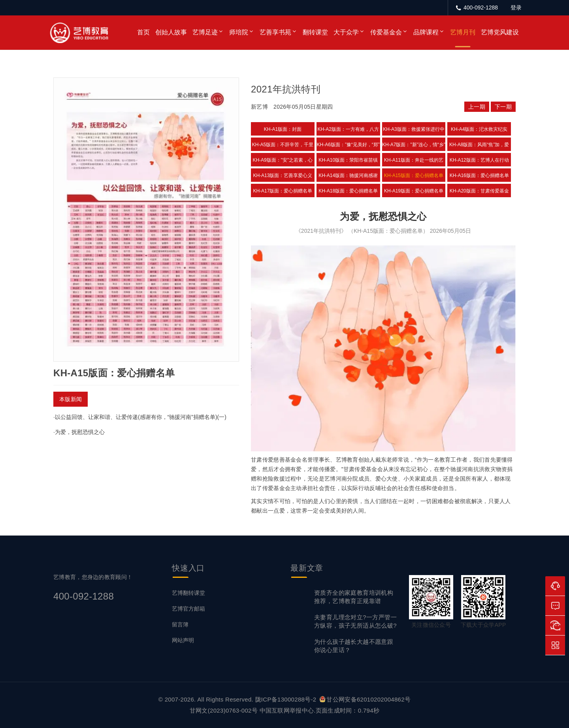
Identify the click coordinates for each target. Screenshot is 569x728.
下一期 (503, 107)
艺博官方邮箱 (188, 609)
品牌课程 (426, 32)
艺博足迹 (205, 32)
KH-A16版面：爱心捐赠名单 (479, 175)
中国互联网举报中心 (287, 710)
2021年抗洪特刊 (286, 89)
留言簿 (180, 624)
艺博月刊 (463, 32)
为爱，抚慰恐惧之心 (80, 432)
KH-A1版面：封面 (283, 129)
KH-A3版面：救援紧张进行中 (414, 129)
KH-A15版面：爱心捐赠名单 (414, 175)
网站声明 (183, 640)
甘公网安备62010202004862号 (365, 699)
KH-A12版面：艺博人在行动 (479, 160)
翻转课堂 (315, 32)
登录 (516, 8)
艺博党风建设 (500, 32)
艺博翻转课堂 (188, 593)
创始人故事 (171, 32)
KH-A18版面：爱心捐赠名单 (348, 191)
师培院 (239, 32)
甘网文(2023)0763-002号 (224, 710)
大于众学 (346, 32)
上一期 (477, 107)
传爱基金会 (386, 32)
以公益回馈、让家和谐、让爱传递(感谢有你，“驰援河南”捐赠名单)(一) (141, 417)
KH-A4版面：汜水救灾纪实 (479, 129)
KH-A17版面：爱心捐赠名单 (283, 191)
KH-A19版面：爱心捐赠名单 (414, 191)
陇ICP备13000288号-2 (287, 699)
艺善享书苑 (275, 32)
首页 (143, 32)
